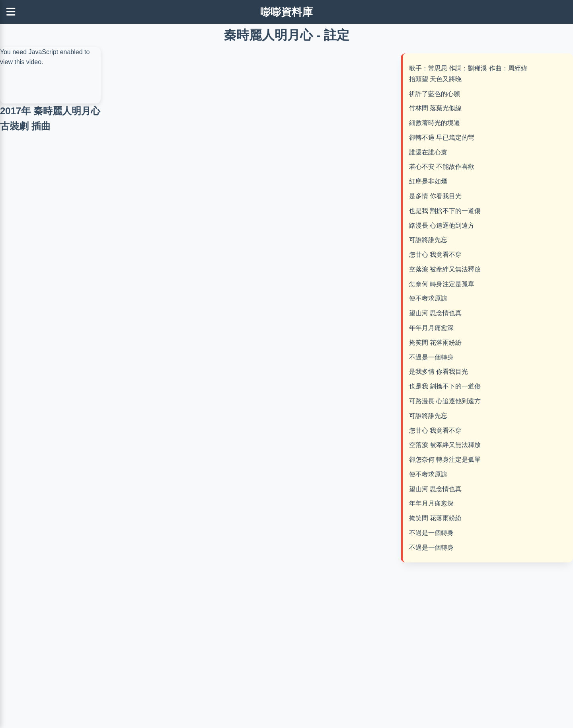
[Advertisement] (251, 107)
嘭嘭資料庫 (287, 12)
